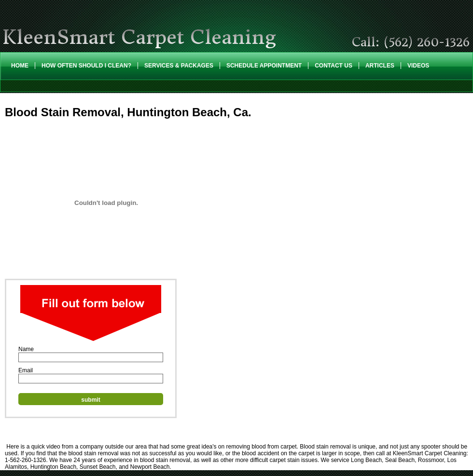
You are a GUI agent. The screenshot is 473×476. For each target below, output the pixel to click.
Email (26, 370)
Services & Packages (179, 66)
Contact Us (334, 66)
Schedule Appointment (264, 66)
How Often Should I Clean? (86, 66)
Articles (380, 66)
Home (20, 66)
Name (26, 349)
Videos (418, 66)
